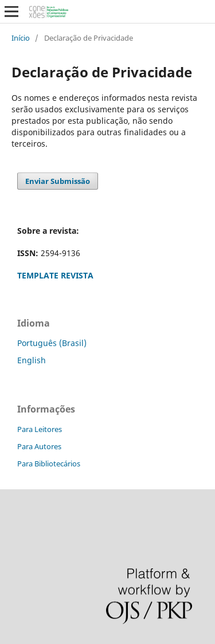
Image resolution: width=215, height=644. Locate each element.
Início (21, 38)
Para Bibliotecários (49, 464)
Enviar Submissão (58, 181)
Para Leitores (40, 429)
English (32, 360)
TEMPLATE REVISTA (55, 275)
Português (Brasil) (52, 343)
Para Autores (39, 446)
